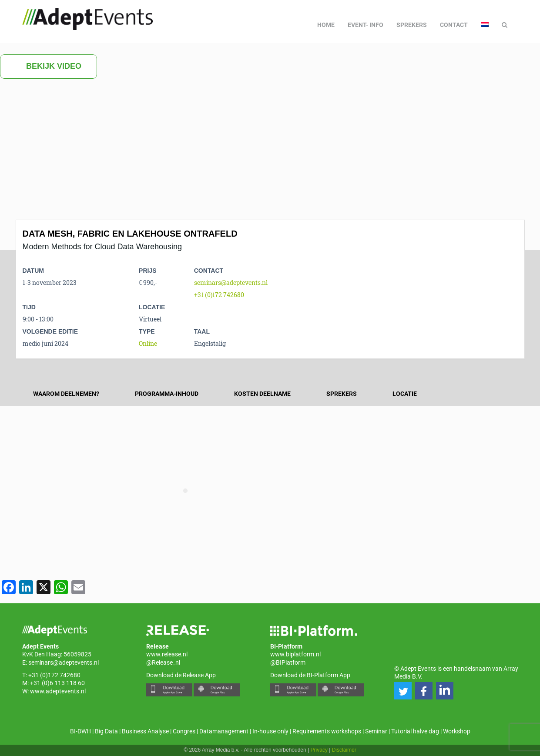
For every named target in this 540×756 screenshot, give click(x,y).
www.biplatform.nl (295, 654)
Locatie (405, 394)
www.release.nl (167, 654)
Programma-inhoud (167, 394)
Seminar (376, 731)
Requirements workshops (327, 731)
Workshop (457, 731)
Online (148, 343)
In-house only (270, 731)
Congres (184, 731)
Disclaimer (344, 750)
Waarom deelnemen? (66, 394)
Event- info (366, 25)
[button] (403, 691)
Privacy (319, 750)
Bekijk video (49, 67)
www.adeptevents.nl (58, 691)
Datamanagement (224, 731)
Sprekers (412, 25)
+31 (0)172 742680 (219, 295)
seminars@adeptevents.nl (231, 283)
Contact (454, 25)
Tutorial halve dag (415, 731)
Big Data (106, 731)
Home (326, 25)
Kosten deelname (262, 394)
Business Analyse (145, 731)
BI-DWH (80, 731)
